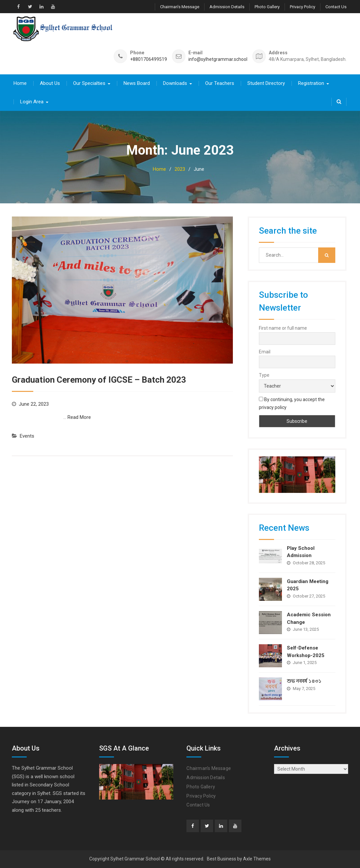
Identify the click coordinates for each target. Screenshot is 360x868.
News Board (137, 83)
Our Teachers (220, 83)
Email (265, 352)
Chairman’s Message (180, 7)
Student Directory (266, 83)
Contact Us (336, 7)
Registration (311, 83)
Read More (79, 417)
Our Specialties (89, 83)
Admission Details (227, 7)
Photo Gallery (267, 7)
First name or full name (283, 328)
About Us (50, 83)
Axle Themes (257, 859)
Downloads (175, 83)
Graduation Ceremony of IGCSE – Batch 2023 (99, 380)
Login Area (32, 102)
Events (27, 436)
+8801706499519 (149, 59)
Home (20, 83)
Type (264, 375)
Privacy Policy (303, 7)
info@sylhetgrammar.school (218, 59)
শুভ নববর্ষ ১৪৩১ (304, 681)
